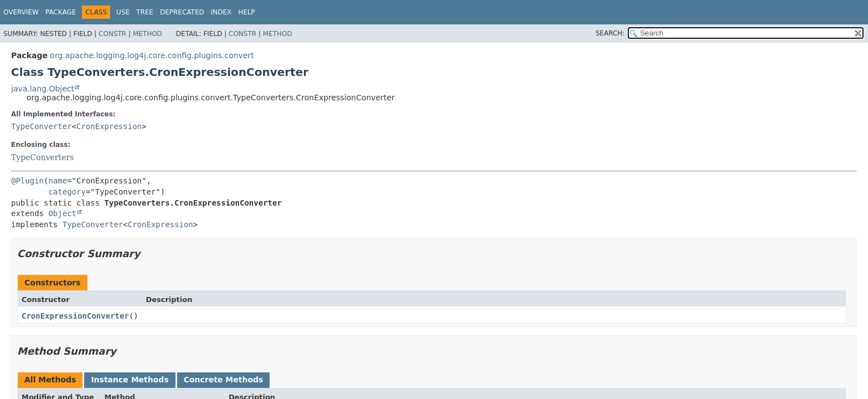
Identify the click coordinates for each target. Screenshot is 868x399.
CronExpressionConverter (75, 316)
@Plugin (27, 181)
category (67, 192)
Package (61, 12)
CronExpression (109, 126)
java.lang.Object (43, 89)
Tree (145, 12)
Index (221, 12)
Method (148, 34)
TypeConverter (42, 126)
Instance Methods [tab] (130, 380)
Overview (21, 12)
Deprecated (182, 12)
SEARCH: (610, 33)
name (58, 181)
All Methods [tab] (50, 380)
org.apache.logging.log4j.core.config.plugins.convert (152, 55)
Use (123, 12)
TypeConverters (42, 157)
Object (62, 213)
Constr (112, 34)
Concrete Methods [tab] (224, 380)
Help (247, 12)
